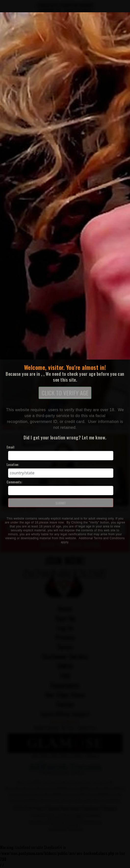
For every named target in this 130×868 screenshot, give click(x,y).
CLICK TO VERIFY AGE (65, 393)
